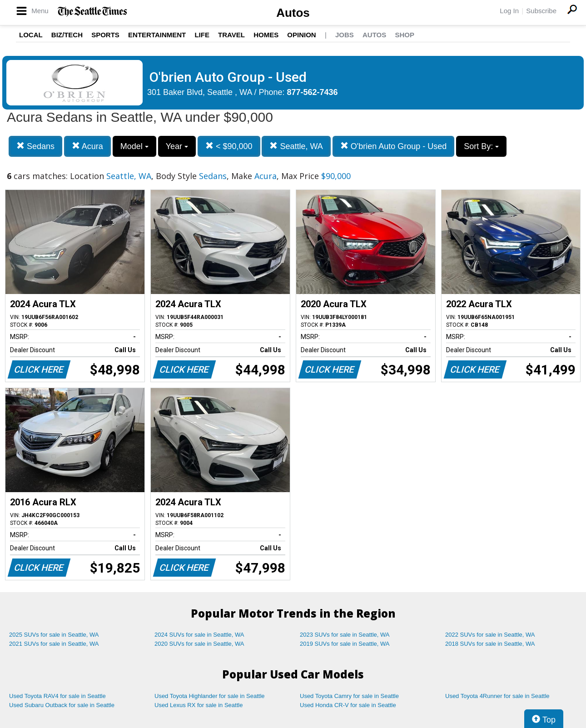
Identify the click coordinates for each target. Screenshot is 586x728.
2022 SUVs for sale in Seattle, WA (490, 635)
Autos (293, 13)
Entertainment (157, 35)
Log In (509, 11)
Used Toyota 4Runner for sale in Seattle (497, 696)
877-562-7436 (313, 92)
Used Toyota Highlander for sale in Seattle (210, 696)
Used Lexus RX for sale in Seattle (199, 705)
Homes (266, 35)
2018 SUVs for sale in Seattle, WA (490, 644)
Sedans (35, 146)
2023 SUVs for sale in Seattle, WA (345, 635)
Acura (87, 146)
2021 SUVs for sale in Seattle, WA (54, 644)
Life (202, 35)
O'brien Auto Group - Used (394, 146)
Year (177, 146)
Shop (405, 35)
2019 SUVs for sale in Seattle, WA (345, 644)
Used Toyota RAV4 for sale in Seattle (57, 696)
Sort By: (481, 146)
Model (134, 146)
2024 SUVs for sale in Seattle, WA (199, 635)
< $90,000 (229, 146)
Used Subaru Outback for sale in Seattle (62, 705)
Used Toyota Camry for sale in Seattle (349, 696)
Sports (105, 35)
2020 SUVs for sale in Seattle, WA (199, 644)
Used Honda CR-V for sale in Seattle (348, 705)
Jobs (345, 35)
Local (31, 35)
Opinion (301, 35)
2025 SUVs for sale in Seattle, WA (54, 635)
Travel (231, 35)
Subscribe (541, 11)
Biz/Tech (67, 35)
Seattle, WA (296, 146)
